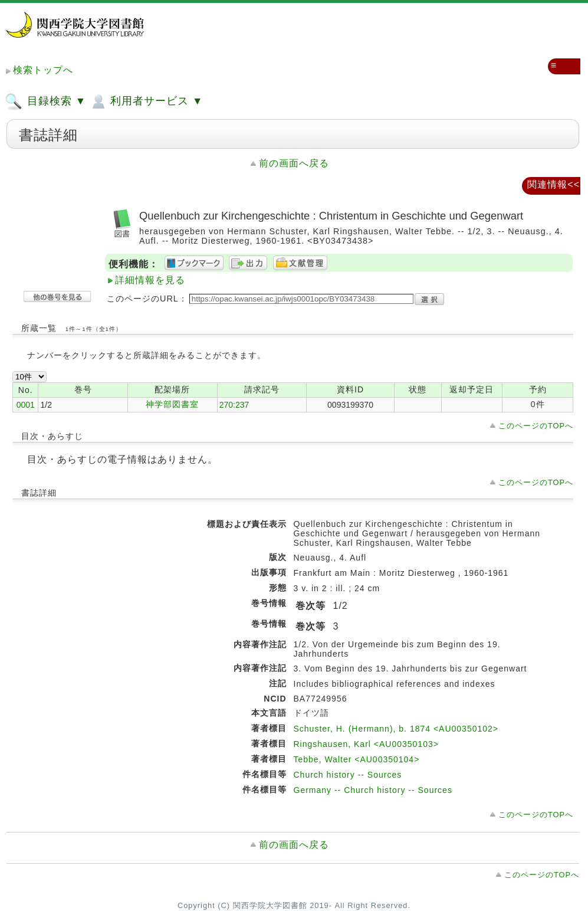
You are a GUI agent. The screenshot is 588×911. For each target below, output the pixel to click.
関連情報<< (553, 184)
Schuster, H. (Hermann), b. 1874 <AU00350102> (396, 729)
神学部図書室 (172, 404)
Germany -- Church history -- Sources (373, 790)
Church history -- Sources (348, 775)
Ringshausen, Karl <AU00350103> (366, 744)
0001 (26, 405)
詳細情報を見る (150, 280)
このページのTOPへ (536, 426)
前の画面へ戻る (294, 163)
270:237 (234, 405)
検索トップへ (43, 70)
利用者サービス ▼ (146, 101)
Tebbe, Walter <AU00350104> (357, 759)
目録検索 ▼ (45, 101)
